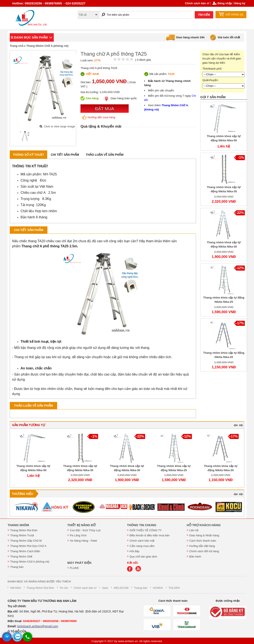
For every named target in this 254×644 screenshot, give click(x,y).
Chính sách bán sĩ (197, 3)
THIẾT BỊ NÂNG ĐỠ (81, 525)
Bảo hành (195, 557)
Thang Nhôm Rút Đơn (24, 530)
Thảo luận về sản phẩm (105, 155)
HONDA (158, 588)
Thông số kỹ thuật (28, 155)
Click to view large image (59, 126)
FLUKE (74, 568)
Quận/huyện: (211, 80)
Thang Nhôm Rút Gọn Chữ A (28, 546)
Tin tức (64, 588)
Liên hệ (194, 530)
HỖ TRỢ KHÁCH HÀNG (204, 525)
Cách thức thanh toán (203, 541)
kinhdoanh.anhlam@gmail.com (38, 626)
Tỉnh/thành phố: (212, 69)
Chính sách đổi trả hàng (204, 551)
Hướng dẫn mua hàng (99, 117)
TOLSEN (174, 588)
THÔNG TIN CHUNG (142, 525)
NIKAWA (16, 588)
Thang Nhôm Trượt (22, 535)
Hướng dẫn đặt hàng (202, 546)
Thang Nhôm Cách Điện (25, 551)
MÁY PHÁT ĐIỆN (79, 563)
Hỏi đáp (134, 551)
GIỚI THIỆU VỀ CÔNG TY (146, 530)
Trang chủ (17, 46)
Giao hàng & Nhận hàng (204, 535)
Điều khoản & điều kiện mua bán (150, 535)
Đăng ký (240, 3)
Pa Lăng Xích (78, 535)
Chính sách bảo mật (142, 541)
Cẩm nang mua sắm (142, 546)
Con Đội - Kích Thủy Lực (85, 530)
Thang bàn (17, 567)
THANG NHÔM (18, 525)
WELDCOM (121, 588)
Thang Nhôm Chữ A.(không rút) (47, 46)
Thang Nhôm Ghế (21, 557)
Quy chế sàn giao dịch (143, 557)
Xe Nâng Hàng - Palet (83, 541)
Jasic (105, 588)
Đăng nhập (225, 3)
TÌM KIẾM (204, 15)
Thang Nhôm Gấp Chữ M (26, 541)
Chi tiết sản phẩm (65, 155)
